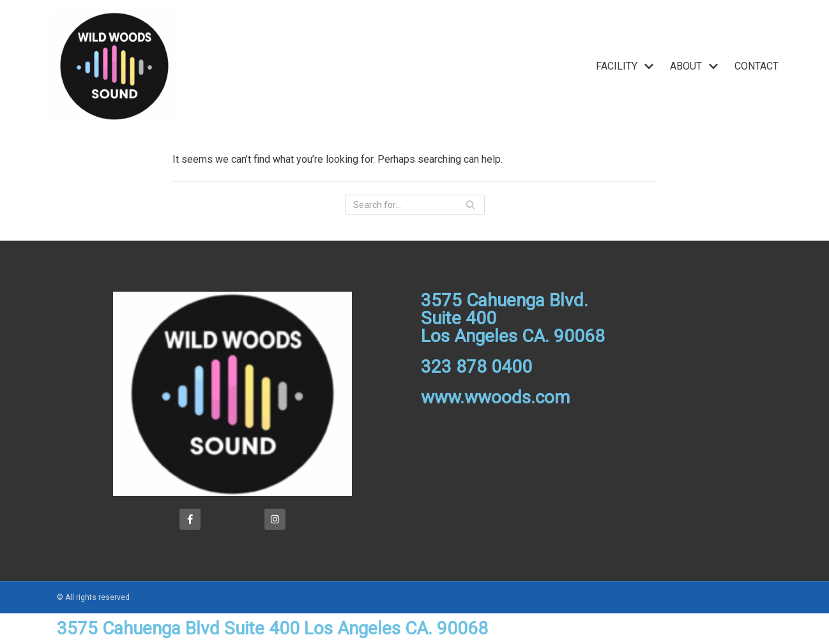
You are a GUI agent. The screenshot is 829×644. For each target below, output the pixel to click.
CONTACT (757, 66)
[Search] (415, 205)
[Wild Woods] (114, 66)
